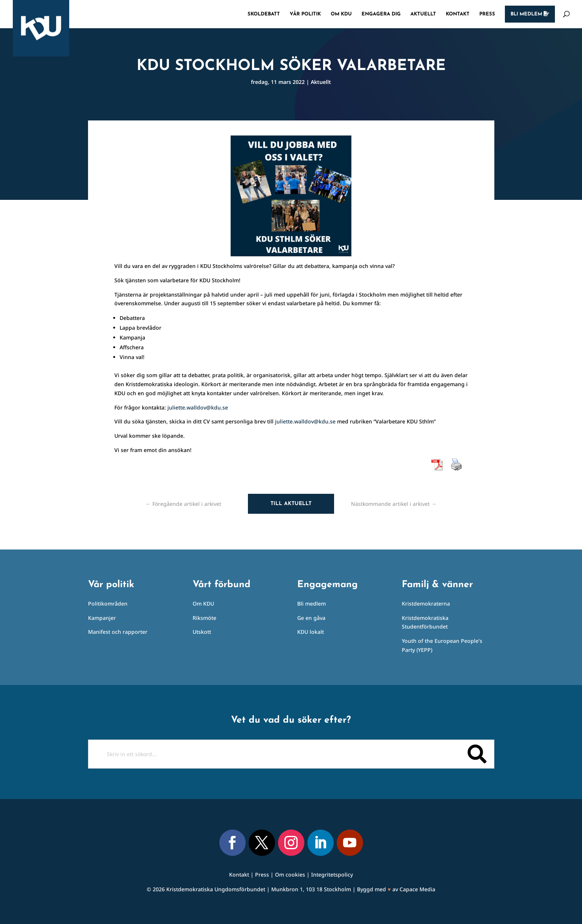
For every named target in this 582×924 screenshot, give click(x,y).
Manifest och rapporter (118, 632)
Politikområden (108, 604)
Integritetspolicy (332, 875)
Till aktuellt (291, 504)
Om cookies (290, 875)
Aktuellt (423, 14)
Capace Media (417, 889)
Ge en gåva (311, 618)
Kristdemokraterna (426, 604)
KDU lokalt (311, 632)
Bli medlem (530, 14)
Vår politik (305, 14)
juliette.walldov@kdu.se (198, 407)
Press (487, 14)
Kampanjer (102, 618)
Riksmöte (204, 618)
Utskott (202, 632)
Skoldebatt (264, 14)
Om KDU (341, 14)
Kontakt (458, 14)
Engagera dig (381, 14)
